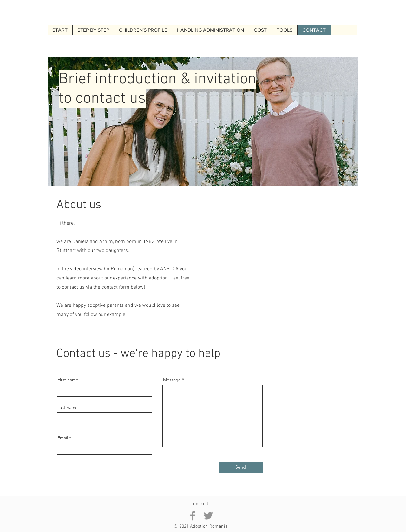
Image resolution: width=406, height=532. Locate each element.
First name (68, 380)
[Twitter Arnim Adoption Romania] (208, 516)
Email (63, 438)
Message (172, 380)
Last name (68, 407)
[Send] (241, 467)
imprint (201, 504)
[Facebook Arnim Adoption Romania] (193, 516)
